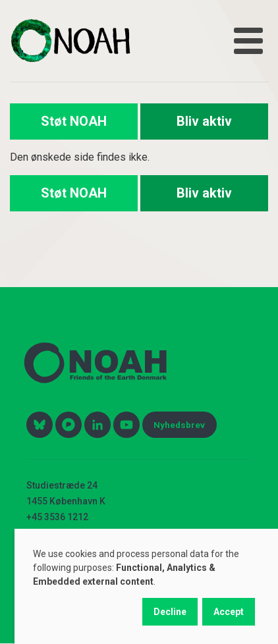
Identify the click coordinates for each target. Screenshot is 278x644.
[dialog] (146, 586)
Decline (170, 612)
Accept (229, 612)
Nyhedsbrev (179, 425)
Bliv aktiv (204, 121)
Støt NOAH (74, 121)
